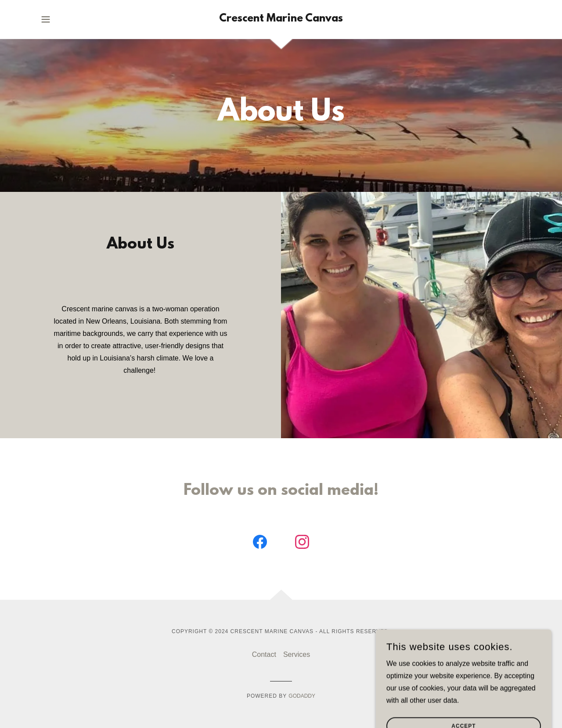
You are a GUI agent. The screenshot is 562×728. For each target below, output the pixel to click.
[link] (281, 19)
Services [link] (297, 654)
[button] (46, 19)
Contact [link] (264, 654)
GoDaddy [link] (302, 696)
